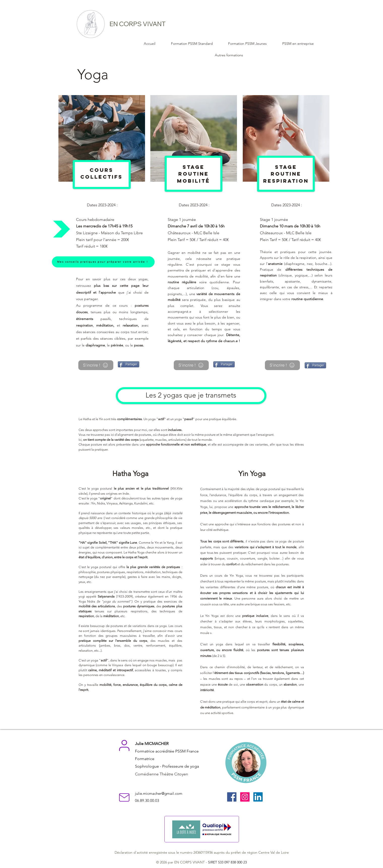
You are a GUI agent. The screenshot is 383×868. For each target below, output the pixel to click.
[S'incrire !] (96, 365)
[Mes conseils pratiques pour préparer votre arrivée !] (103, 262)
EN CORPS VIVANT (138, 24)
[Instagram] (245, 797)
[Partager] (129, 364)
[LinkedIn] (258, 797)
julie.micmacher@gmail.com (159, 793)
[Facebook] (232, 797)
